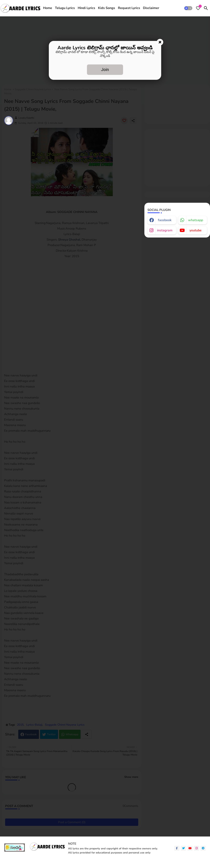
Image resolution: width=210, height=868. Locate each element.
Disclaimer (151, 8)
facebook (165, 220)
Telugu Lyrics (65, 8)
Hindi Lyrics (86, 8)
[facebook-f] (177, 848)
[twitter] (183, 848)
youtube (196, 230)
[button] (188, 8)
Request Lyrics (129, 8)
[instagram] (197, 848)
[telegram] (203, 848)
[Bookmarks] (198, 8)
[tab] (48, 8)
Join (105, 70)
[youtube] (190, 848)
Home (48, 8)
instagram (165, 230)
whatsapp (196, 220)
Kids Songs (107, 8)
